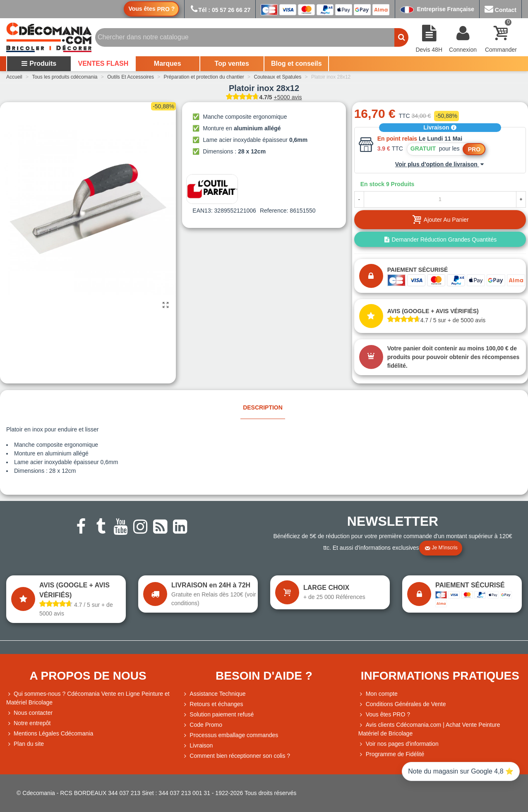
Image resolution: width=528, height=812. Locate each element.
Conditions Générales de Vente (402, 704)
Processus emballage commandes (230, 735)
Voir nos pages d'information (398, 744)
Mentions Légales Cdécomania (50, 734)
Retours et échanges (212, 704)
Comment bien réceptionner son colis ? (236, 756)
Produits (39, 63)
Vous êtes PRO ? (388, 714)
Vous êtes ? (151, 9)
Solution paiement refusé (218, 715)
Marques (168, 63)
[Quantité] (440, 199)
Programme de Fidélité (391, 754)
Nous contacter (29, 713)
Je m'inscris (441, 548)
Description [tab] (263, 407)
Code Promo (202, 725)
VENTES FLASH (103, 63)
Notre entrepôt (29, 723)
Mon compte (378, 694)
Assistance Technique (214, 694)
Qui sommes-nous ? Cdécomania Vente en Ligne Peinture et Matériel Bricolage (88, 698)
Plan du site (25, 744)
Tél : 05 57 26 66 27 (220, 10)
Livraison (440, 127)
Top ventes (232, 63)
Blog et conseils (296, 63)
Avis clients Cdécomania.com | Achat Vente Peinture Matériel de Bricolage (429, 729)
